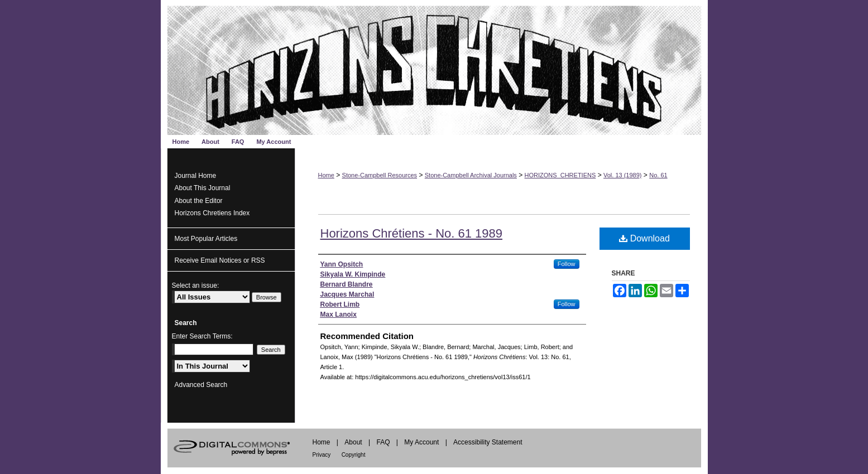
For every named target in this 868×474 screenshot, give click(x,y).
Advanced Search (201, 385)
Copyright (354, 455)
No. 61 (658, 175)
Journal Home (196, 176)
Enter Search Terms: (202, 336)
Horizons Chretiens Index (212, 213)
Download (644, 238)
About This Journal (203, 188)
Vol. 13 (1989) (623, 175)
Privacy (322, 455)
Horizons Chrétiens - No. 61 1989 (412, 233)
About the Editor (199, 201)
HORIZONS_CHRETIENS (560, 175)
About (353, 442)
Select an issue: (196, 286)
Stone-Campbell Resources (380, 175)
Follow (567, 264)
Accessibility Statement (488, 442)
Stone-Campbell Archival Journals (471, 175)
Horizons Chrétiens (434, 67)
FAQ (383, 442)
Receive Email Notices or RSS (220, 260)
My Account (421, 442)
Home (326, 175)
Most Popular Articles (206, 239)
